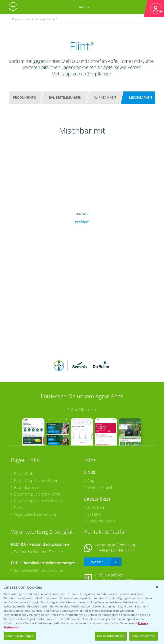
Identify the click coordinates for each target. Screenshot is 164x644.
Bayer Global (25, 474)
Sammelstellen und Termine (39, 552)
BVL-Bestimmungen (65, 97)
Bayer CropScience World (36, 481)
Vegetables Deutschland (35, 514)
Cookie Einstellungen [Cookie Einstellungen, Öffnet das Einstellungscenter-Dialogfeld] (20, 636)
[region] (82, 612)
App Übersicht (84, 409)
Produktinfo (25, 97)
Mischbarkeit (141, 97)
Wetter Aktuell (100, 487)
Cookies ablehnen (144, 636)
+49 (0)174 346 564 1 (117, 550)
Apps (92, 481)
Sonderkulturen (101, 521)
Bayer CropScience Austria (37, 494)
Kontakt (97, 562)
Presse (20, 508)
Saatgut (94, 514)
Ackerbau (96, 507)
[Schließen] (157, 587)
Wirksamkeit (105, 97)
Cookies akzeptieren (111, 636)
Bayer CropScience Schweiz (38, 501)
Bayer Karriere (26, 487)
